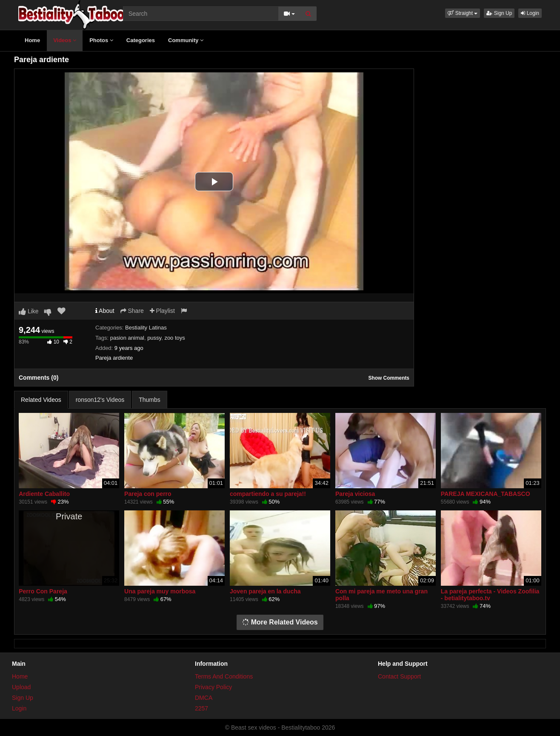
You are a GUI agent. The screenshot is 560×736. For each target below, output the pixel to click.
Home (32, 40)
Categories (141, 40)
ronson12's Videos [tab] (100, 400)
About (105, 311)
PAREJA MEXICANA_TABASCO (486, 494)
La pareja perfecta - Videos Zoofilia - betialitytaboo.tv (490, 595)
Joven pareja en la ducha (265, 591)
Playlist (162, 311)
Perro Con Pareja (43, 591)
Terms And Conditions (224, 676)
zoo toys (174, 338)
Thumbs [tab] (150, 400)
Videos (65, 40)
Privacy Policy (213, 687)
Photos (101, 40)
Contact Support (399, 676)
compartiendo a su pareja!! (268, 494)
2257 (201, 708)
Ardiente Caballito (44, 494)
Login (530, 13)
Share (132, 311)
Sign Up (499, 13)
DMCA (204, 698)
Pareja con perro (148, 494)
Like (29, 311)
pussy (154, 338)
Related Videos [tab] (41, 400)
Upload (21, 687)
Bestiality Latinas (146, 328)
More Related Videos (280, 622)
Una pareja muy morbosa (160, 591)
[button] (463, 13)
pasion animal (127, 338)
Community (186, 40)
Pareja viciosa (355, 494)
